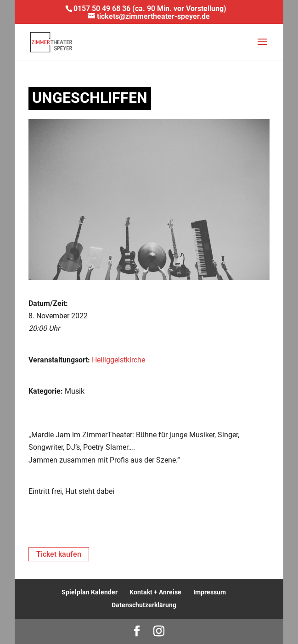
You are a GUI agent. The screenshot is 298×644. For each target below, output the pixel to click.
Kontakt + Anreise (155, 592)
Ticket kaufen (59, 554)
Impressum (210, 592)
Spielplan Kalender (90, 592)
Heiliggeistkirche (118, 360)
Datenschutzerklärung (144, 605)
